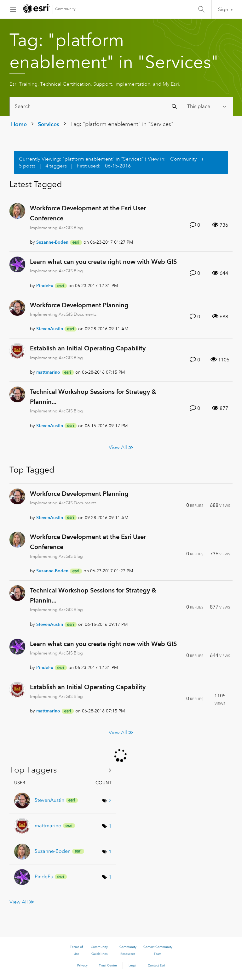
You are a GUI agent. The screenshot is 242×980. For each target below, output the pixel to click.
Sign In (226, 9)
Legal (133, 966)
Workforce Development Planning (79, 305)
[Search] (97, 107)
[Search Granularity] (207, 107)
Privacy (82, 966)
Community (65, 9)
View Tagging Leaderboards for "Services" (63, 770)
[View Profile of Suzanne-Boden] (52, 242)
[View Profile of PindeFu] (45, 286)
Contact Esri (156, 966)
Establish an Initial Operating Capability (88, 348)
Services (49, 124)
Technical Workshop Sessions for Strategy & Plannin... (93, 397)
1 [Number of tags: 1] (110, 826)
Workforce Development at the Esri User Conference (88, 213)
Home (19, 124)
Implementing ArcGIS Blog (56, 228)
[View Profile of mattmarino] (48, 372)
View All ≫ (121, 447)
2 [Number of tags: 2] (110, 801)
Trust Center (108, 966)
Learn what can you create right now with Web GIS (103, 262)
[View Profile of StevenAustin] (50, 329)
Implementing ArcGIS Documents (63, 314)
